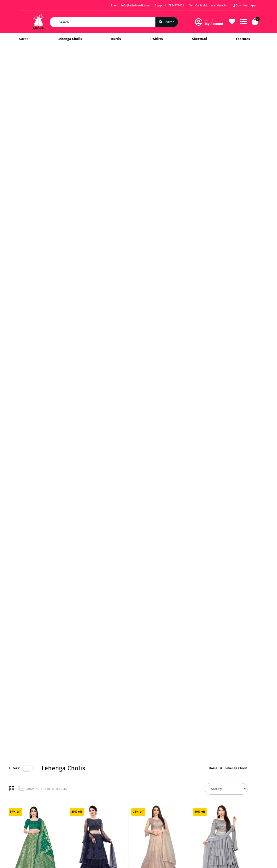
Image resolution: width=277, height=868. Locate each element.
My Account (111, 806)
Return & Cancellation (29, 822)
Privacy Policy (30, 798)
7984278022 (159, 816)
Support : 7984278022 (170, 6)
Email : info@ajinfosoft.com (130, 6)
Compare (108, 813)
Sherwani (199, 39)
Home (223, 62)
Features (243, 39)
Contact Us (69, 828)
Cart (105, 821)
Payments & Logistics (29, 809)
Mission (66, 813)
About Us (68, 798)
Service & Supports (35, 833)
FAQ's (23, 840)
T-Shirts (156, 39)
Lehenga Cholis (70, 39)
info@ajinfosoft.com (167, 827)
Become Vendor (114, 798)
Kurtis (116, 39)
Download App (244, 6)
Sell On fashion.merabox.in (208, 6)
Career (66, 821)
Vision (65, 806)
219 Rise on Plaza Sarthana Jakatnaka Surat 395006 (172, 801)
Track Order (111, 828)
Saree (24, 39)
